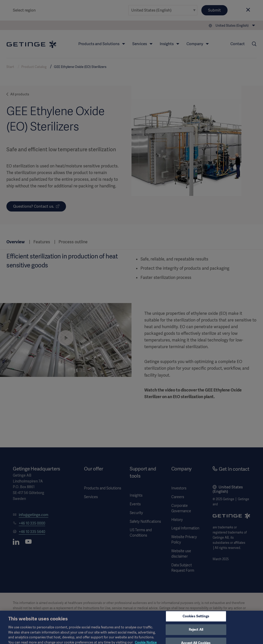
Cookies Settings (196, 619)
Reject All (196, 633)
